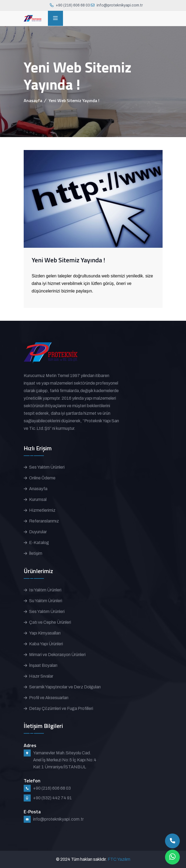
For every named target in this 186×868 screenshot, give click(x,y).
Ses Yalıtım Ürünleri (47, 467)
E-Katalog (39, 543)
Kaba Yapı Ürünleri (46, 644)
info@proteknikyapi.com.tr (120, 5)
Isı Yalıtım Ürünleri (45, 590)
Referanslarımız (44, 521)
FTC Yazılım (119, 859)
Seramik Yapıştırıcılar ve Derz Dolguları (65, 687)
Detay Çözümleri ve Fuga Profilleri (61, 708)
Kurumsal (38, 499)
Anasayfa (33, 100)
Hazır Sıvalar (41, 676)
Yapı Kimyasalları (45, 633)
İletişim (36, 553)
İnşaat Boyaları (43, 665)
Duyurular (38, 532)
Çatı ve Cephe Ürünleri (50, 622)
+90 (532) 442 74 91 (52, 798)
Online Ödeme (42, 478)
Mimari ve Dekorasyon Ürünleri (57, 655)
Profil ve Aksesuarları (49, 698)
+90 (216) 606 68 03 (73, 5)
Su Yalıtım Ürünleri (46, 601)
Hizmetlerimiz (42, 510)
